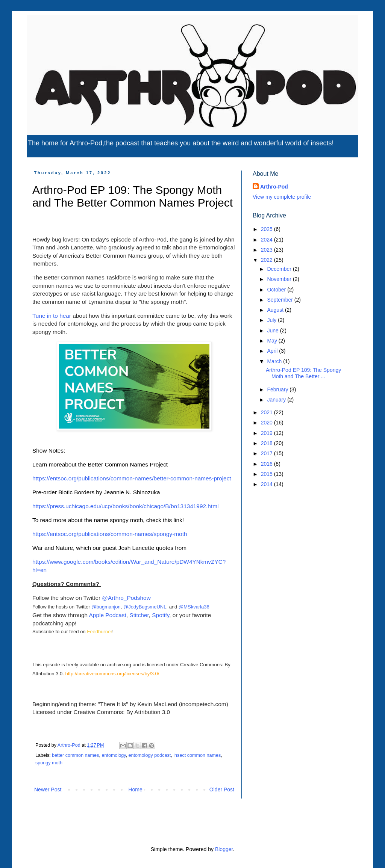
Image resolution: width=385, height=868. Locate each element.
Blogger (224, 849)
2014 (268, 484)
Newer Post (48, 790)
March (275, 361)
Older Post (222, 790)
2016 (268, 464)
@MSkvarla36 (194, 607)
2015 (268, 474)
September (280, 300)
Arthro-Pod (274, 187)
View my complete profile (282, 197)
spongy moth (49, 763)
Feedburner (99, 632)
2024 (268, 240)
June (273, 331)
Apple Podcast (108, 615)
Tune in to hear (52, 316)
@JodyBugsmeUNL (145, 607)
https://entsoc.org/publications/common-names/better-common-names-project (132, 478)
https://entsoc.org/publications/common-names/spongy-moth (110, 534)
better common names (75, 755)
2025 (268, 229)
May (273, 341)
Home (135, 790)
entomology (114, 755)
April (273, 351)
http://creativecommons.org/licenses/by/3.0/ (112, 674)
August (276, 310)
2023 (268, 250)
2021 (268, 412)
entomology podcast (150, 755)
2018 (268, 443)
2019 (268, 433)
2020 (268, 423)
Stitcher (139, 615)
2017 (268, 453)
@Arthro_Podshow (126, 598)
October (277, 290)
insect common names (197, 755)
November (280, 279)
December (280, 269)
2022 (268, 260)
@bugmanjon (106, 607)
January (277, 400)
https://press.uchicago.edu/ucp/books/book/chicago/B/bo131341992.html (125, 506)
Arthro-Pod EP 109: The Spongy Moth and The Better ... (303, 373)
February (278, 389)
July (272, 320)
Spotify (161, 615)
